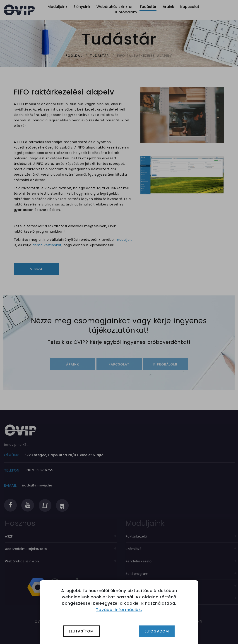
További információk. (119, 610)
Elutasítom (81, 631)
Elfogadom (157, 631)
